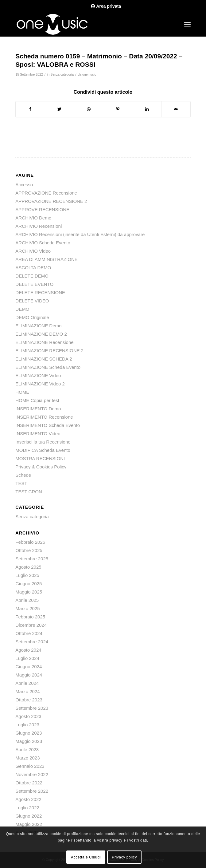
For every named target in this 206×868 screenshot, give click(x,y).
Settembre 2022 (32, 791)
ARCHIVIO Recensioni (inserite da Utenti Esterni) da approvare (80, 234)
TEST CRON (29, 492)
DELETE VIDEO (32, 301)
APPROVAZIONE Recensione (46, 193)
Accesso (24, 185)
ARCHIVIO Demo (33, 218)
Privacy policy (124, 857)
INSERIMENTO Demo (38, 409)
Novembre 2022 (32, 774)
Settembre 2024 (32, 642)
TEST (21, 483)
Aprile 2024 (27, 683)
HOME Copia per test (37, 400)
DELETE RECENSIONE (40, 292)
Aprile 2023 (27, 750)
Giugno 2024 (29, 667)
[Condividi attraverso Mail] (176, 109)
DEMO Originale (32, 317)
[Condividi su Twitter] (60, 109)
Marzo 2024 (27, 691)
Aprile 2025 (27, 600)
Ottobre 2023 (29, 700)
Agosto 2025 (28, 567)
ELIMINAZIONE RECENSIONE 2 (49, 351)
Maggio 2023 (29, 741)
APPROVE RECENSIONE (42, 209)
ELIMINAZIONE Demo (38, 326)
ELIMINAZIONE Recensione (44, 342)
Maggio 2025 (29, 592)
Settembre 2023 (32, 708)
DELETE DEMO (32, 276)
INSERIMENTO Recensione (44, 417)
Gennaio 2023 (30, 766)
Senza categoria (62, 74)
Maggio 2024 (29, 675)
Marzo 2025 (27, 608)
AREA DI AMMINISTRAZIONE (47, 259)
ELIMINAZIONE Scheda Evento (48, 367)
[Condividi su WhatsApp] (89, 109)
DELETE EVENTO (34, 284)
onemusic (89, 74)
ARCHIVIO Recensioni (39, 226)
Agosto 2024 (28, 650)
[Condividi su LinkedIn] (147, 109)
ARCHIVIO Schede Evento (43, 243)
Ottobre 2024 (29, 633)
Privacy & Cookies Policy (41, 467)
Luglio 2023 (27, 725)
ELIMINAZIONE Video (38, 375)
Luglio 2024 (27, 658)
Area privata (106, 6)
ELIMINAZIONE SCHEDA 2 (44, 359)
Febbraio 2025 (30, 617)
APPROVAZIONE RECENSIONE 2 (51, 201)
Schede (23, 475)
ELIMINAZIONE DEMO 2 (41, 334)
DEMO (22, 309)
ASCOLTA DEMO (33, 268)
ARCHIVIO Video (33, 251)
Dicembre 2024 (31, 625)
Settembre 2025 (32, 559)
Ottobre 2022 (29, 783)
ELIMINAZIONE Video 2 (40, 384)
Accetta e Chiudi (86, 857)
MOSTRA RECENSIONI (40, 458)
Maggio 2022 (29, 824)
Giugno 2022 (29, 816)
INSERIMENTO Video (38, 434)
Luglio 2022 (27, 808)
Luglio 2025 (27, 575)
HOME (22, 392)
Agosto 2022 (28, 799)
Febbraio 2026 (30, 542)
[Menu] (187, 24)
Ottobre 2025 (29, 550)
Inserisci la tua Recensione (43, 442)
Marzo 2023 (27, 758)
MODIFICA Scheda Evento (43, 450)
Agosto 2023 (28, 716)
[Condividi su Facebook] (30, 109)
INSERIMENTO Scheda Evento (48, 425)
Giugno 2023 (29, 733)
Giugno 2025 (29, 584)
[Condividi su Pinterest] (118, 109)
